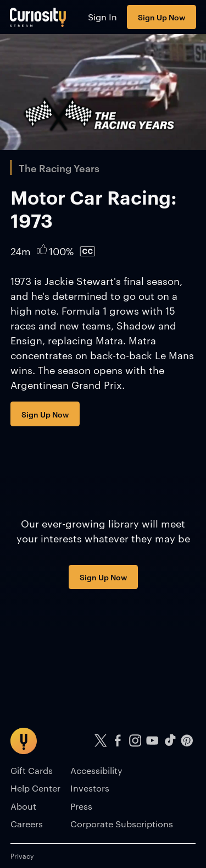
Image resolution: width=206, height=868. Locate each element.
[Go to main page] (38, 17)
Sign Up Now (162, 17)
